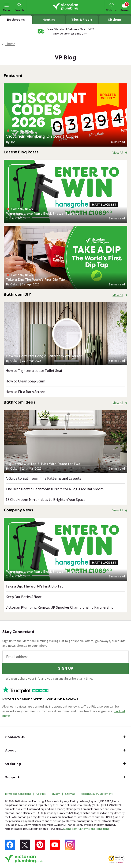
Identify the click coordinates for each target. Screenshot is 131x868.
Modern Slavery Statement (97, 794)
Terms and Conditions (18, 794)
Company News (20, 131)
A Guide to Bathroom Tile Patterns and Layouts (43, 478)
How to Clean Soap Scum (25, 381)
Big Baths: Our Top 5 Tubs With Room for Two (43, 464)
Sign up (66, 668)
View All (118, 152)
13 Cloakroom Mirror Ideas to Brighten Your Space (45, 499)
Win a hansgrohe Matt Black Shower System (42, 214)
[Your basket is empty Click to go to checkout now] (124, 7)
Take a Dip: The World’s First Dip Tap (36, 280)
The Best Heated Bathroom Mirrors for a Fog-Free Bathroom (55, 489)
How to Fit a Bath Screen (25, 392)
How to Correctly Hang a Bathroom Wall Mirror (44, 356)
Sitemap (70, 794)
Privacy (55, 794)
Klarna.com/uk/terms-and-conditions (86, 829)
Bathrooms (16, 20)
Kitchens (115, 20)
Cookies (41, 794)
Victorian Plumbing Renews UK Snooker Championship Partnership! (60, 607)
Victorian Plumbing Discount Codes (42, 136)
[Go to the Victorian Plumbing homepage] (66, 7)
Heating (49, 20)
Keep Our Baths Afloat (24, 597)
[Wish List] (111, 7)
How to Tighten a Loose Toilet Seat (34, 370)
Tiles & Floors (82, 20)
